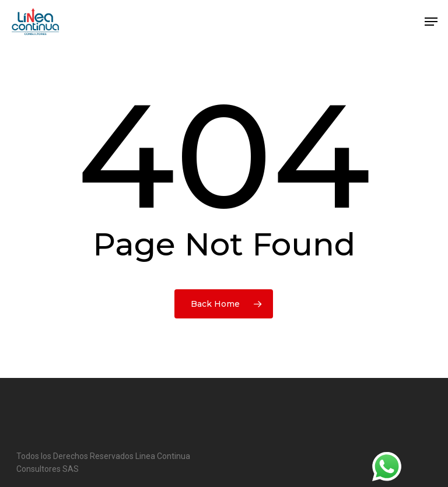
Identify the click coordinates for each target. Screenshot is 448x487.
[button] (431, 22)
